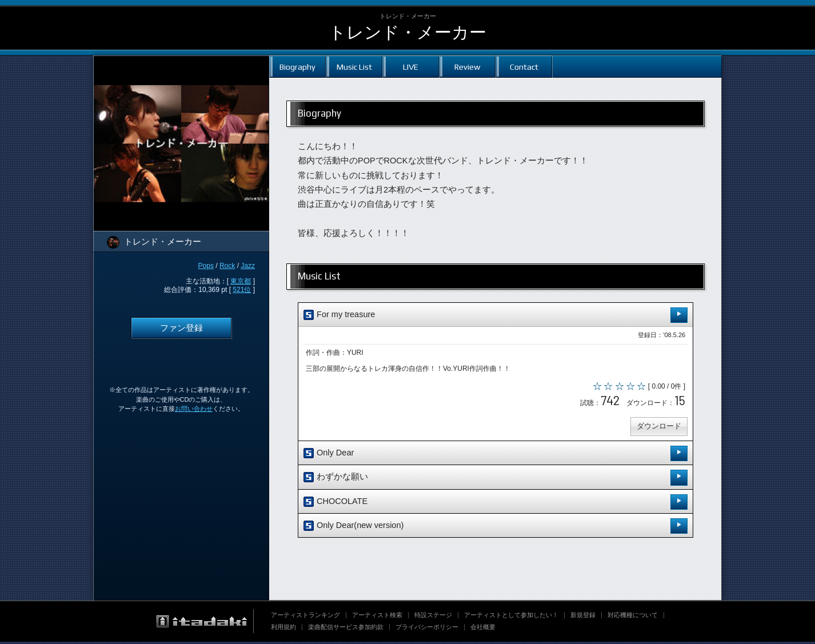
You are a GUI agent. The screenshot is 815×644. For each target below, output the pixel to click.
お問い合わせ (194, 409)
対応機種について (633, 617)
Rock (227, 266)
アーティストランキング (305, 617)
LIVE (411, 67)
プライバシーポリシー (427, 629)
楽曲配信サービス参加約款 (346, 629)
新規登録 (583, 617)
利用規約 (283, 629)
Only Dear (496, 456)
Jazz (248, 266)
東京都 (241, 281)
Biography (297, 67)
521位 (242, 290)
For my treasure (496, 315)
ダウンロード (658, 428)
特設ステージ (433, 617)
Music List (354, 67)
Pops (206, 266)
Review (467, 67)
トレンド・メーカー (407, 32)
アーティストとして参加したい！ (511, 617)
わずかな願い (496, 480)
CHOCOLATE (496, 504)
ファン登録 (181, 328)
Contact (524, 67)
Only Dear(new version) (496, 528)
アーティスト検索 (377, 617)
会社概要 (483, 629)
